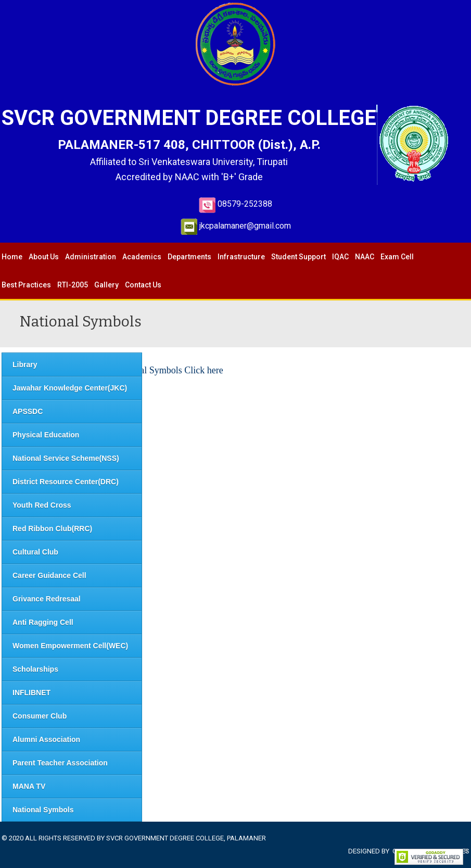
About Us (44, 257)
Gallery (106, 285)
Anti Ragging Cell (43, 622)
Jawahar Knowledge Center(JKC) (70, 388)
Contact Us (143, 285)
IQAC (340, 257)
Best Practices (26, 285)
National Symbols (43, 810)
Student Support (298, 257)
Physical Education (46, 435)
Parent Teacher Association (60, 763)
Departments (189, 257)
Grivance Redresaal (47, 599)
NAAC (365, 257)
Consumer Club (40, 716)
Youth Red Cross (42, 505)
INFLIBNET (31, 693)
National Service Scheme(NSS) (66, 458)
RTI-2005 (73, 285)
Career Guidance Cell (49, 575)
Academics (142, 257)
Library (25, 364)
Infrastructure (241, 257)
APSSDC (28, 411)
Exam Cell (397, 257)
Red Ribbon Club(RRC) (52, 529)
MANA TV (29, 786)
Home (12, 257)
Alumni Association (46, 739)
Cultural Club (35, 552)
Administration (91, 257)
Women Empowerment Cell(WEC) (70, 646)
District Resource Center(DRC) (66, 482)
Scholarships (35, 669)
